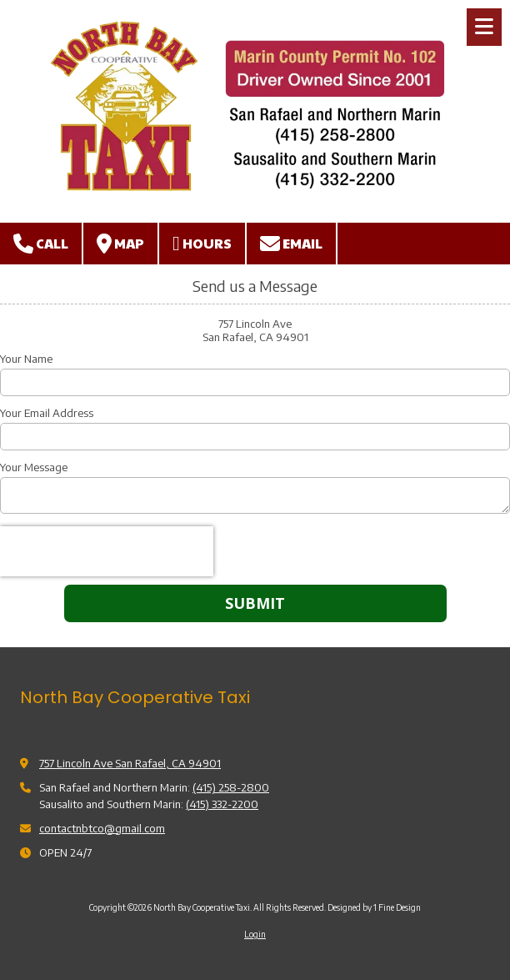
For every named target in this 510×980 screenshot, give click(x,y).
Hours (202, 244)
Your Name (26, 359)
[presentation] (107, 551)
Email (291, 244)
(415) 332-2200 (222, 804)
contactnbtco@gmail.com (102, 828)
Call (41, 244)
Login (255, 934)
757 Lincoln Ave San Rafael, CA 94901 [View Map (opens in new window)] (130, 763)
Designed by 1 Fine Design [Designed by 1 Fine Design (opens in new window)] (374, 907)
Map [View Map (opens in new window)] (120, 244)
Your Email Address (47, 413)
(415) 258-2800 (231, 787)
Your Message (34, 467)
